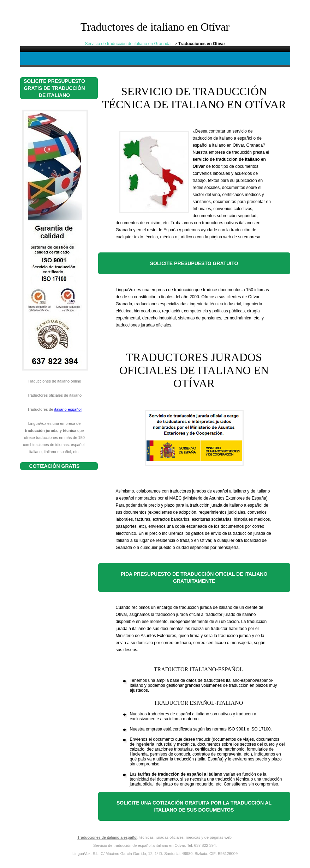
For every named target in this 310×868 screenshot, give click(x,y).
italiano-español (68, 409)
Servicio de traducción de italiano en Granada (128, 44)
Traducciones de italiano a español (107, 837)
